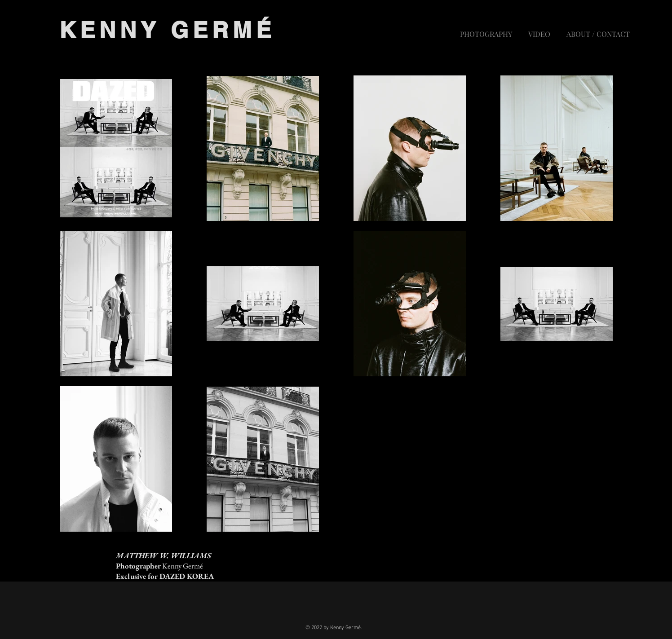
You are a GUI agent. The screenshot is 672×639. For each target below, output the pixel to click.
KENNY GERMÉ (167, 30)
